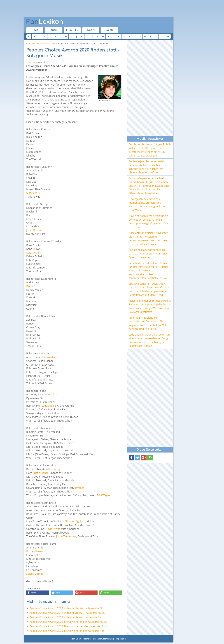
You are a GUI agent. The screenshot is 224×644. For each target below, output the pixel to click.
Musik (54, 30)
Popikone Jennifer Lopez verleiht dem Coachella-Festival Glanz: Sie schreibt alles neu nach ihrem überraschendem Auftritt (148, 167)
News (35, 30)
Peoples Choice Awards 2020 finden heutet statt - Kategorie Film (67, 608)
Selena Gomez (35, 574)
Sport (91, 30)
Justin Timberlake (66, 536)
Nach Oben (76, 639)
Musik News (50, 44)
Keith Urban (33, 253)
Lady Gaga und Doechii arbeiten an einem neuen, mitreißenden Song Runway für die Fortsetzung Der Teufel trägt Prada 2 (149, 340)
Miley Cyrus (33, 193)
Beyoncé (79, 488)
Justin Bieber (41, 473)
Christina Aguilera (75, 521)
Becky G (31, 286)
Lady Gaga (48, 406)
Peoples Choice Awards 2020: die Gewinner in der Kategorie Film (67, 631)
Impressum (121, 639)
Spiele (110, 30)
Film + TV (72, 30)
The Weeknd (49, 357)
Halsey (56, 469)
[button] (38, 593)
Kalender (87, 639)
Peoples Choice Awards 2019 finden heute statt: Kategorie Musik (67, 613)
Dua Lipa (51, 394)
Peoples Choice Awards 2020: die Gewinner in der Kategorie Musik (68, 622)
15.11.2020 (31, 62)
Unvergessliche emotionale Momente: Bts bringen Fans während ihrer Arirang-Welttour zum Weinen (147, 205)
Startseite (31, 44)
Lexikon (45, 22)
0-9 (167, 36)
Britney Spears (35, 551)
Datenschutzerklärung (103, 639)
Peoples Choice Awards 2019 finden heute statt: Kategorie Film (66, 617)
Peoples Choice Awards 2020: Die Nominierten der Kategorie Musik (69, 626)
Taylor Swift (53, 529)
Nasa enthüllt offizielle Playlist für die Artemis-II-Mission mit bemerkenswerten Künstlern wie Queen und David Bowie (148, 238)
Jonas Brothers (35, 230)
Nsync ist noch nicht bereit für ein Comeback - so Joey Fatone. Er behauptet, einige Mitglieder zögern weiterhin (150, 222)
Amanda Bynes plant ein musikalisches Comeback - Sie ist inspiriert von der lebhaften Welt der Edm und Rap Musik (148, 323)
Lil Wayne (105, 495)
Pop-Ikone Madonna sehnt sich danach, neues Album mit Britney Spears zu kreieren (148, 254)
